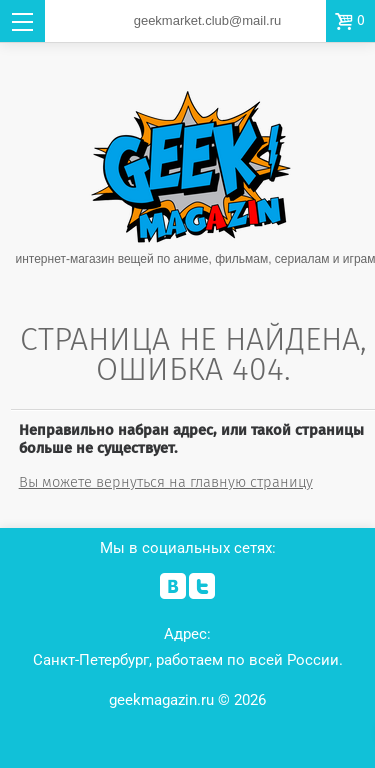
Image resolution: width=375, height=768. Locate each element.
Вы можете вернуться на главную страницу (166, 482)
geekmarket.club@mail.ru (208, 20)
